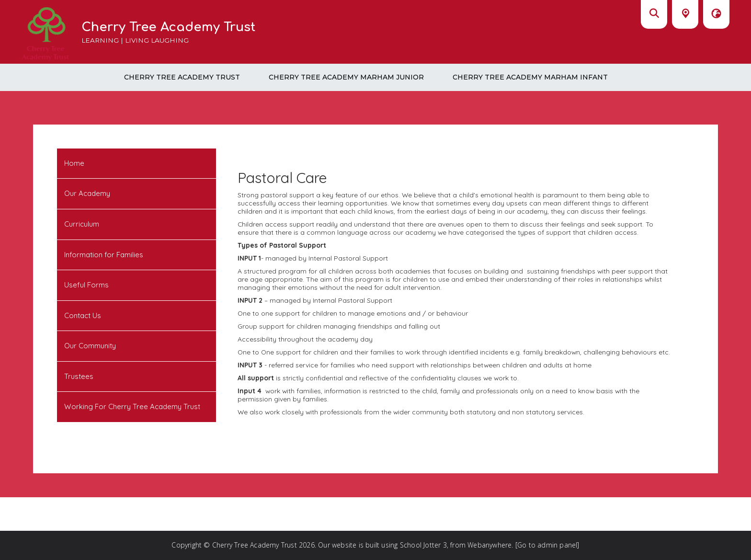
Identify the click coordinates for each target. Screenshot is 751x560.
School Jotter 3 (423, 545)
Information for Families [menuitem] (104, 255)
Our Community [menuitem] (90, 346)
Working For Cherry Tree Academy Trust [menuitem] (132, 406)
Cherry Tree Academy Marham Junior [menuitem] (346, 77)
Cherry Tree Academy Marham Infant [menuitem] (530, 77)
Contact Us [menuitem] (83, 315)
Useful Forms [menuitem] (86, 285)
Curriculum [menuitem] (82, 224)
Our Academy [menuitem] (87, 193)
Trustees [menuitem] (79, 376)
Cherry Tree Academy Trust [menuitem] (182, 77)
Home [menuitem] (74, 163)
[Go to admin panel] (547, 545)
